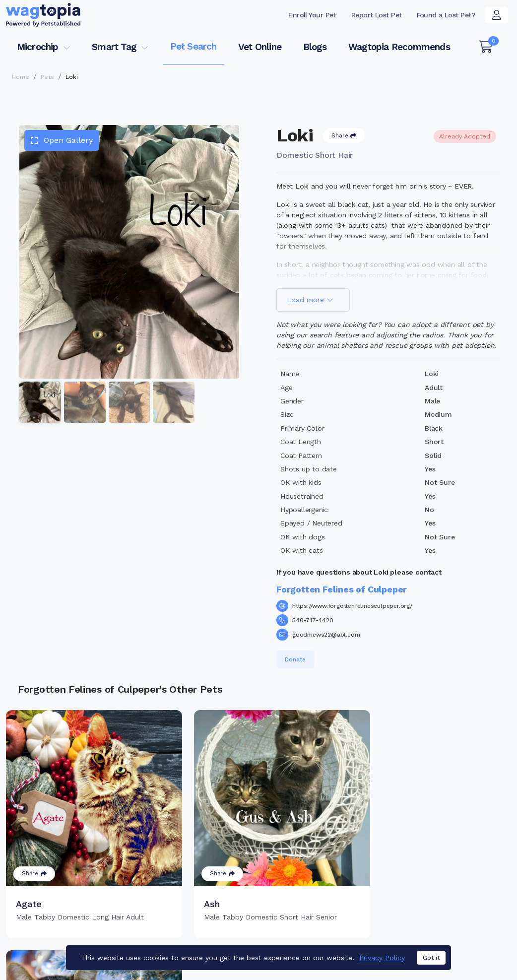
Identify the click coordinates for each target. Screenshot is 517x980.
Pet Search (194, 46)
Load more (310, 300)
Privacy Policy (382, 959)
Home (21, 77)
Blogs (315, 47)
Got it (431, 959)
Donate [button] (295, 659)
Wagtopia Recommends (399, 47)
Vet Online (260, 47)
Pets (47, 77)
